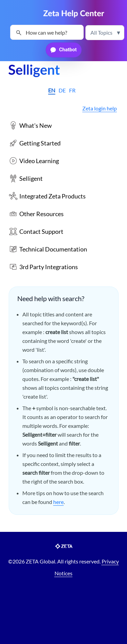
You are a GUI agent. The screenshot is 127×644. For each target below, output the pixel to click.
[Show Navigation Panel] (12, 14)
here (58, 502)
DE (62, 90)
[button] (105, 33)
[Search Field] (47, 32)
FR (72, 90)
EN (52, 90)
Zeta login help (100, 108)
